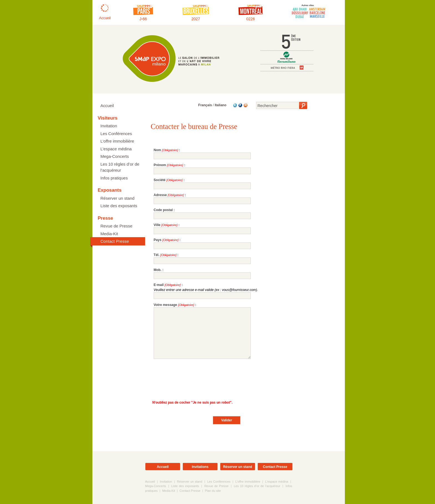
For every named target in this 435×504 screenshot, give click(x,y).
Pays (158, 240)
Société (160, 180)
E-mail (159, 285)
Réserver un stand (117, 198)
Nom (157, 150)
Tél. (157, 255)
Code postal (163, 210)
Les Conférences (116, 134)
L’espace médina (116, 149)
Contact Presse (115, 241)
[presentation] (196, 378)
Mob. (158, 270)
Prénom (160, 165)
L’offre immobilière (117, 141)
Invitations (200, 467)
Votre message (165, 305)
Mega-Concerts (115, 156)
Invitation (109, 126)
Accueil (107, 106)
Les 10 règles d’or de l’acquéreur (120, 167)
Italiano (221, 105)
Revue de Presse (116, 226)
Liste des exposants (119, 206)
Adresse (160, 195)
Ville (157, 225)
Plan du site (213, 491)
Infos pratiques (114, 178)
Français (205, 105)
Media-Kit (109, 234)
